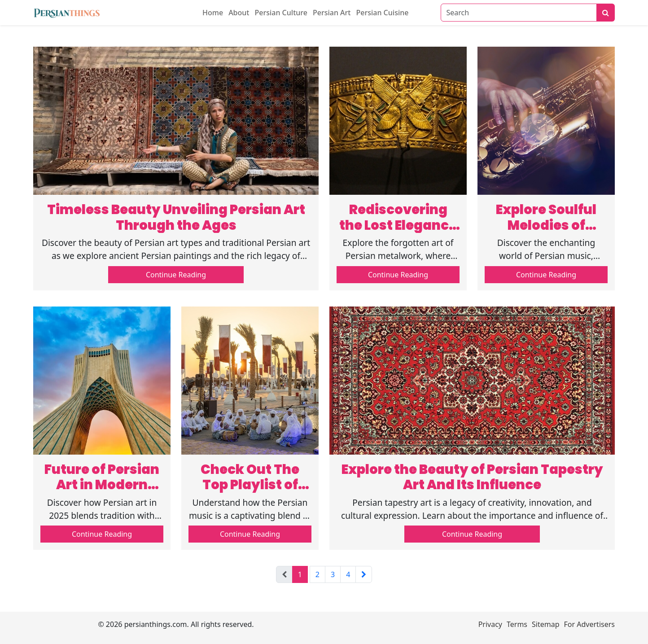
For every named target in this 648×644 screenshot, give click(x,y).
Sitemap (546, 624)
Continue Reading (176, 275)
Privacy (490, 624)
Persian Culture (281, 13)
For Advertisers (589, 624)
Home (213, 13)
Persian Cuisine (382, 13)
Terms (517, 624)
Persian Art (332, 13)
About (239, 13)
